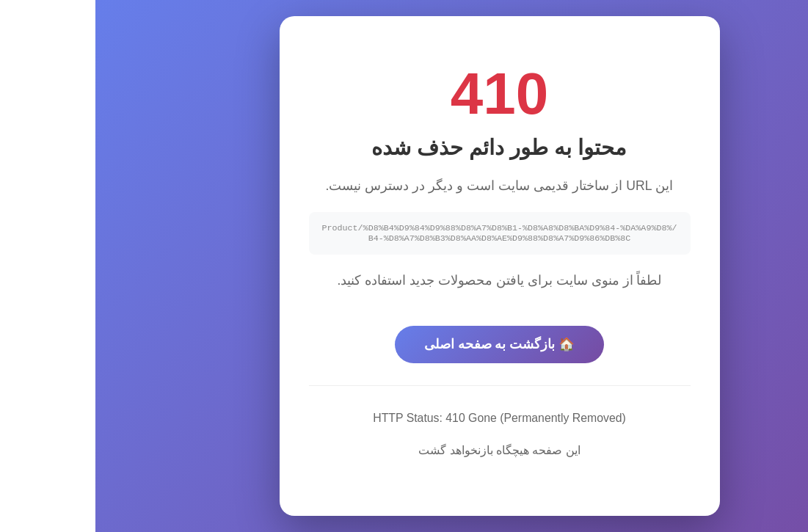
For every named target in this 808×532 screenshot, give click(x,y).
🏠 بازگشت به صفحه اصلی (404, 346)
